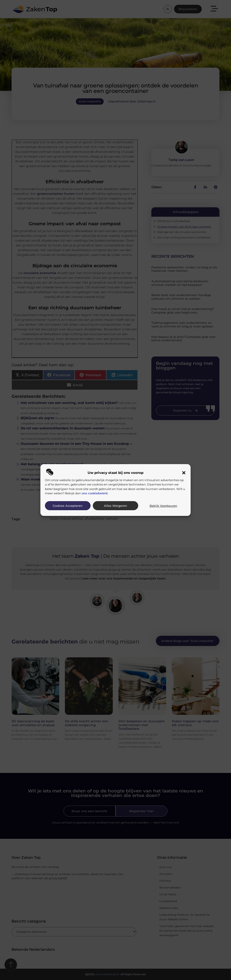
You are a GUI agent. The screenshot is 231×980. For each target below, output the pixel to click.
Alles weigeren (115, 506)
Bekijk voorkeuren (163, 506)
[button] (184, 473)
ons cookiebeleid (95, 493)
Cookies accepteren (68, 506)
